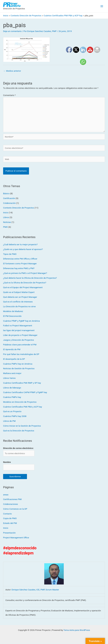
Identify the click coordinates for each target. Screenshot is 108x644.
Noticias (7, 222)
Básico (6, 194)
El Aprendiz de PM (12, 350)
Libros (6, 218)
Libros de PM (9, 421)
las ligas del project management (19, 331)
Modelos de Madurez (13, 312)
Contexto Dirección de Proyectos (19, 208)
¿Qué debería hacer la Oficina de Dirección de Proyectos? (30, 278)
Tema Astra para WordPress (77, 630)
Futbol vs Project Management (18, 326)
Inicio (6, 213)
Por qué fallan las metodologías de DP (21, 354)
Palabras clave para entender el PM (20, 345)
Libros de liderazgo (12, 388)
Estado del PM (10, 523)
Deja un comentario (12, 31)
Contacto (7, 514)
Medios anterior (12, 71)
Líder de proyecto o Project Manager (20, 335)
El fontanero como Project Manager (20, 264)
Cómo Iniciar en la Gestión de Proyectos (22, 426)
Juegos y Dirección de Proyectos (19, 340)
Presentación (9, 533)
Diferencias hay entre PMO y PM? (19, 269)
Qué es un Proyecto (12, 412)
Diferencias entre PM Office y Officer (20, 259)
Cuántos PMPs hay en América (18, 364)
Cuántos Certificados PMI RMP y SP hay (22, 383)
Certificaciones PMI (12, 500)
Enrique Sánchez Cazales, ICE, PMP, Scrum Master (35, 590)
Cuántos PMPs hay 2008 (15, 416)
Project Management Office (16, 538)
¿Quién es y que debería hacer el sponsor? (23, 250)
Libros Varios (9, 378)
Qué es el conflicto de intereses (18, 302)
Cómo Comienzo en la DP (15, 509)
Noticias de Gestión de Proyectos (19, 369)
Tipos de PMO (10, 254)
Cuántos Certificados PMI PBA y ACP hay (23, 407)
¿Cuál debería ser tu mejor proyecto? (20, 245)
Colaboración (9, 203)
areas (6, 495)
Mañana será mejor (12, 374)
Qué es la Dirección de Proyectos (19, 431)
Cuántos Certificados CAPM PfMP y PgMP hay (25, 393)
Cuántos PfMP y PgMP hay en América (21, 321)
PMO (5, 227)
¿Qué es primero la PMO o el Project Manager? (25, 273)
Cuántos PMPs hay (12, 397)
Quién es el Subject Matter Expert (19, 292)
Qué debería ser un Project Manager (20, 297)
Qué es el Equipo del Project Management (23, 288)
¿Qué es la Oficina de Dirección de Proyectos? (25, 283)
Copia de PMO (10, 519)
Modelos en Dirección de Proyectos (20, 402)
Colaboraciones (11, 504)
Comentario (9, 95)
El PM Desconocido (12, 316)
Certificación (9, 199)
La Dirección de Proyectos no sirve (19, 307)
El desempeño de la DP (14, 359)
